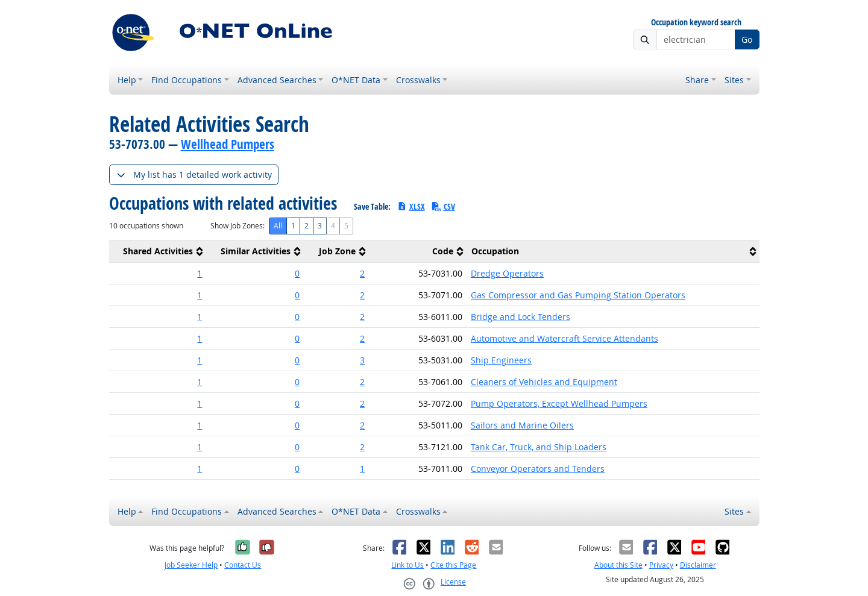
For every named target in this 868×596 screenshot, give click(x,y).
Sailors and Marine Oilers (522, 425)
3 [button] (362, 360)
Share (697, 80)
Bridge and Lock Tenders (520, 317)
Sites (734, 80)
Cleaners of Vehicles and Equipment (544, 382)
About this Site (618, 565)
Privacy (661, 565)
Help (127, 80)
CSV (443, 206)
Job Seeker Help (191, 565)
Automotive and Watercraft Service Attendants (565, 338)
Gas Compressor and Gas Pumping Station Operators (578, 295)
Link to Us (407, 565)
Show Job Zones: (237, 226)
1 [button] (200, 273)
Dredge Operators (507, 273)
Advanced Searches (277, 80)
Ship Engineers (501, 360)
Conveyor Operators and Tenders (538, 469)
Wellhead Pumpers (228, 144)
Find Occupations (187, 80)
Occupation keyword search (696, 23)
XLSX (411, 206)
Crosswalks (418, 80)
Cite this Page (453, 565)
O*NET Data (356, 80)
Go (747, 39)
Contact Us (243, 565)
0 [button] (297, 273)
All (278, 226)
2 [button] (362, 273)
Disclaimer (698, 565)
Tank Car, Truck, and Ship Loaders (539, 447)
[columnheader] (158, 252)
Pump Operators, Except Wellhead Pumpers (559, 403)
